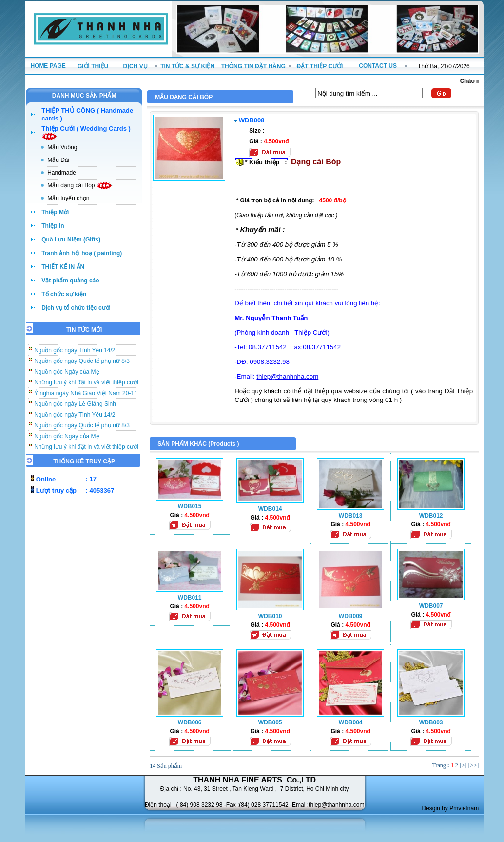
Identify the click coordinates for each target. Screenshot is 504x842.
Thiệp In (53, 226)
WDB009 (351, 616)
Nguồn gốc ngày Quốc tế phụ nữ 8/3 (82, 364)
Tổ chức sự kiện (64, 294)
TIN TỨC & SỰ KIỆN (187, 66)
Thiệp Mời (55, 212)
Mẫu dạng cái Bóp (80, 185)
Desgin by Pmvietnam (450, 808)
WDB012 (431, 516)
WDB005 (270, 722)
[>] (463, 765)
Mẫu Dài (58, 160)
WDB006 (190, 722)
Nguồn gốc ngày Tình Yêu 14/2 (75, 353)
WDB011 (190, 598)
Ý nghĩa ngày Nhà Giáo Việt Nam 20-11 (86, 396)
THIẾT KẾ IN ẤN (63, 267)
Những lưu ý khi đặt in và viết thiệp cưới (86, 385)
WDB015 (190, 506)
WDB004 (351, 722)
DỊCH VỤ (135, 66)
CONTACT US (378, 66)
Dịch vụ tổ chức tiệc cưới (76, 308)
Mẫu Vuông (62, 147)
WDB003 (431, 722)
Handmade (62, 173)
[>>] (474, 765)
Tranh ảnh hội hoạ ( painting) (82, 253)
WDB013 (351, 516)
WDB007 (431, 606)
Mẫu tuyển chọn (68, 198)
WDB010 (270, 616)
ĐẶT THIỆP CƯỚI (320, 66)
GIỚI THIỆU (93, 66)
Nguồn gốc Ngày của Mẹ (67, 375)
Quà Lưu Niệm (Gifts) (71, 240)
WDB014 (270, 509)
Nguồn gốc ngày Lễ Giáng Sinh (75, 407)
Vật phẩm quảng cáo (70, 281)
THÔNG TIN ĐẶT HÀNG (253, 66)
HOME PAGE (48, 66)
